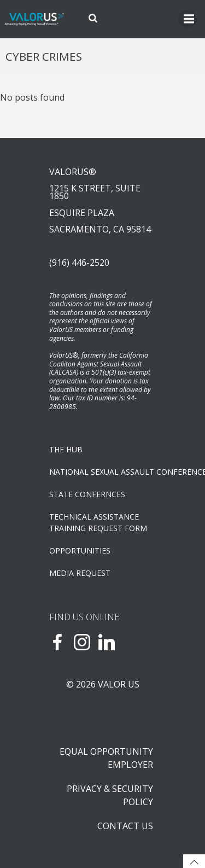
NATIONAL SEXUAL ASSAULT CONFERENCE (102, 472)
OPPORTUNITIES (80, 550)
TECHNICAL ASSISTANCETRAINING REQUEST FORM (98, 522)
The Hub (66, 449)
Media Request (80, 573)
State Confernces (87, 494)
